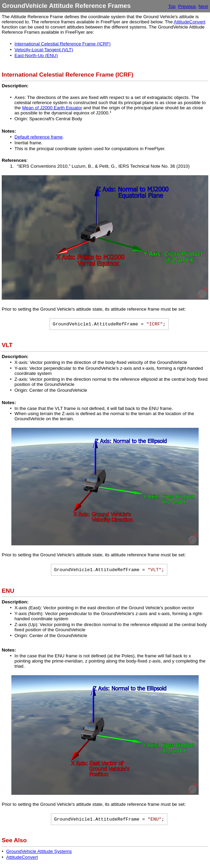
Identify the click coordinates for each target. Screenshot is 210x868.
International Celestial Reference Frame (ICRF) (62, 44)
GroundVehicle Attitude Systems (39, 851)
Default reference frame (39, 137)
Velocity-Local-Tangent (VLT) (44, 50)
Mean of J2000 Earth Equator (52, 108)
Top (172, 6)
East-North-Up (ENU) (36, 55)
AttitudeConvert (190, 22)
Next (203, 6)
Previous (187, 6)
